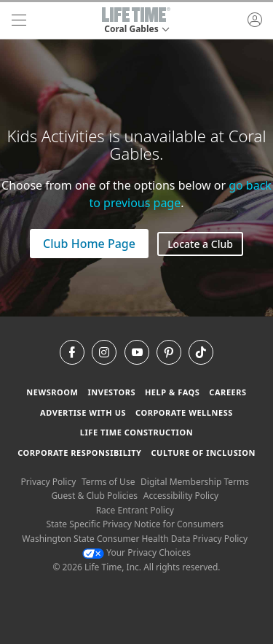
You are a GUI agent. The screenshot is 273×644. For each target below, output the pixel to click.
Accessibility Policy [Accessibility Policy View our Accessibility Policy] (181, 496)
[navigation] (19, 20)
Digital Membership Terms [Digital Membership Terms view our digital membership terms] (195, 482)
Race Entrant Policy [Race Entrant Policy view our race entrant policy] (135, 510)
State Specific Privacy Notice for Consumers (135, 524)
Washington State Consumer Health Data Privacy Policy (135, 539)
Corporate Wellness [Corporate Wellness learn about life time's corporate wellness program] (184, 412)
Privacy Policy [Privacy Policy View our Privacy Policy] (49, 482)
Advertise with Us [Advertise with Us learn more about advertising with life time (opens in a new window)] (83, 412)
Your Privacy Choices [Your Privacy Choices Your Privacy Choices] (136, 552)
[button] (136, 20)
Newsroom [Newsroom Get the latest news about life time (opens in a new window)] (52, 392)
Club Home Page (89, 244)
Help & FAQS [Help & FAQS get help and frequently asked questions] (173, 392)
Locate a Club (200, 244)
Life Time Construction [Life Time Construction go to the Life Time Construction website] (136, 432)
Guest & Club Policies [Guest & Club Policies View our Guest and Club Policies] (94, 496)
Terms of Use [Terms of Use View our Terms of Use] (108, 482)
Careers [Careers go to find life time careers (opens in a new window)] (227, 392)
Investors (111, 392)
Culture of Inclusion (203, 453)
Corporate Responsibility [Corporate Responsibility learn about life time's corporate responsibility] (79, 453)
